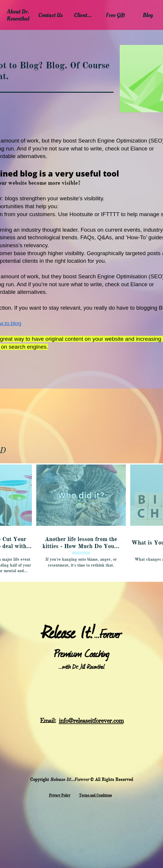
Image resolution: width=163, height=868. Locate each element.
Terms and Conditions (95, 795)
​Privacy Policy (60, 795)
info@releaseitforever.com (91, 721)
